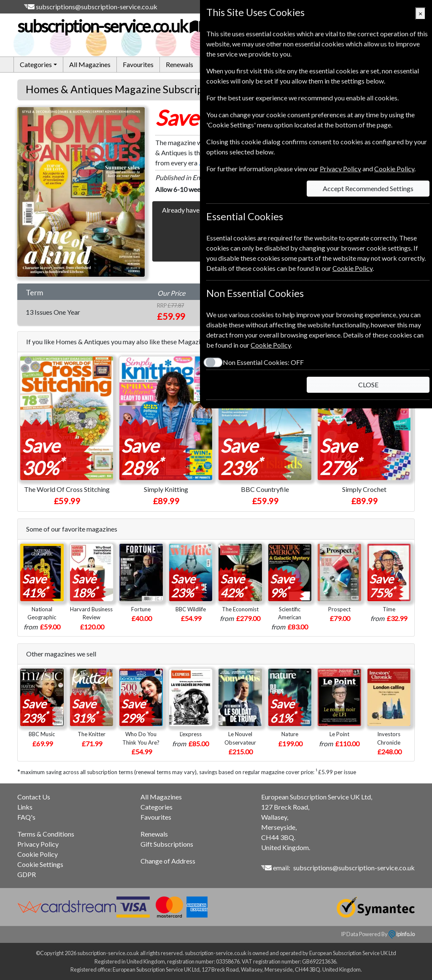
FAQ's (26, 817)
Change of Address (168, 861)
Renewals (180, 64)
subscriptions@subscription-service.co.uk (97, 7)
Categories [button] (36, 64)
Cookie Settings (40, 864)
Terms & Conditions (46, 834)
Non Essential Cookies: (263, 362)
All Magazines (90, 64)
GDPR (27, 874)
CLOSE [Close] (368, 385)
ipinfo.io (402, 934)
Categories (157, 807)
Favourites (138, 64)
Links (25, 807)
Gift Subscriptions (167, 844)
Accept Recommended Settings (368, 188)
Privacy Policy (38, 844)
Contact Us (34, 797)
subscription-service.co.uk (112, 26)
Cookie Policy (38, 854)
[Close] (420, 13)
